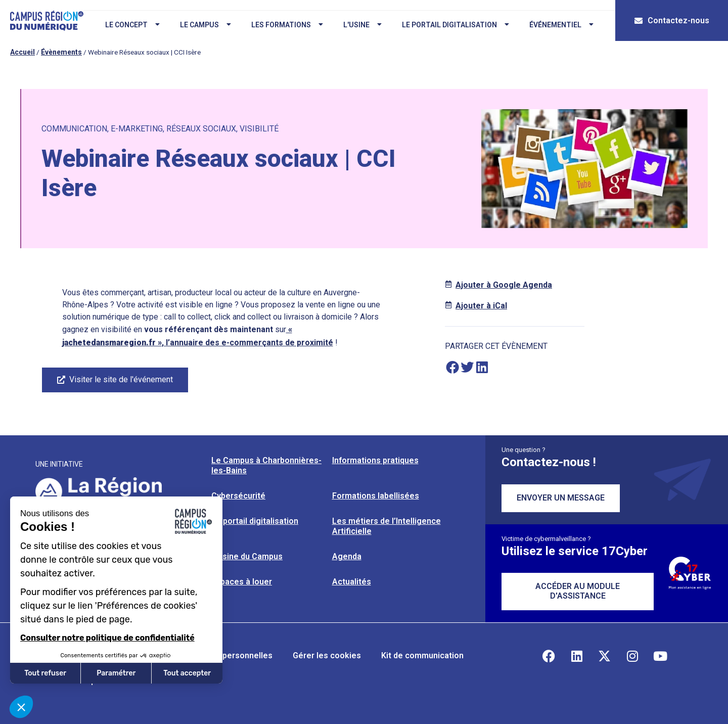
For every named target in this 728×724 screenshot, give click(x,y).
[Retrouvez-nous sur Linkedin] (577, 656)
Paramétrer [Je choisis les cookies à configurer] (116, 673)
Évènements (61, 52)
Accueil (22, 52)
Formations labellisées (376, 496)
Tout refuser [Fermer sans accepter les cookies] (45, 673)
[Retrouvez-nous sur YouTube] (660, 656)
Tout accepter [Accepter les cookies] (187, 673)
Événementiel (560, 25)
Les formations (286, 25)
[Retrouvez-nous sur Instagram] (632, 656)
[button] (452, 367)
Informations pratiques (375, 460)
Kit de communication (422, 655)
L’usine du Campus (247, 556)
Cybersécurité (238, 496)
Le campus (204, 25)
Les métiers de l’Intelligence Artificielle (386, 526)
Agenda (347, 556)
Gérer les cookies (327, 655)
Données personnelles (229, 655)
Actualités (352, 582)
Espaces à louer (242, 582)
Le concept (131, 25)
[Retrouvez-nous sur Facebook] (549, 656)
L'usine (361, 25)
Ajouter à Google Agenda (504, 285)
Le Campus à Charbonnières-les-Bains (266, 465)
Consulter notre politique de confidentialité (107, 638)
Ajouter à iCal (481, 306)
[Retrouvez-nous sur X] (605, 656)
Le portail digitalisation (454, 25)
